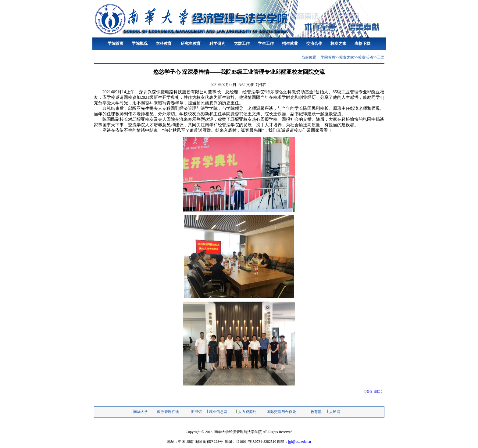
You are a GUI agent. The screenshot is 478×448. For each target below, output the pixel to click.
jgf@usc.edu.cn (300, 442)
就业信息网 (218, 412)
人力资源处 (247, 412)
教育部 (316, 412)
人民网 (335, 412)
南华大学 (141, 412)
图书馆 (196, 412)
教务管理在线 (168, 412)
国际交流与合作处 (281, 412)
